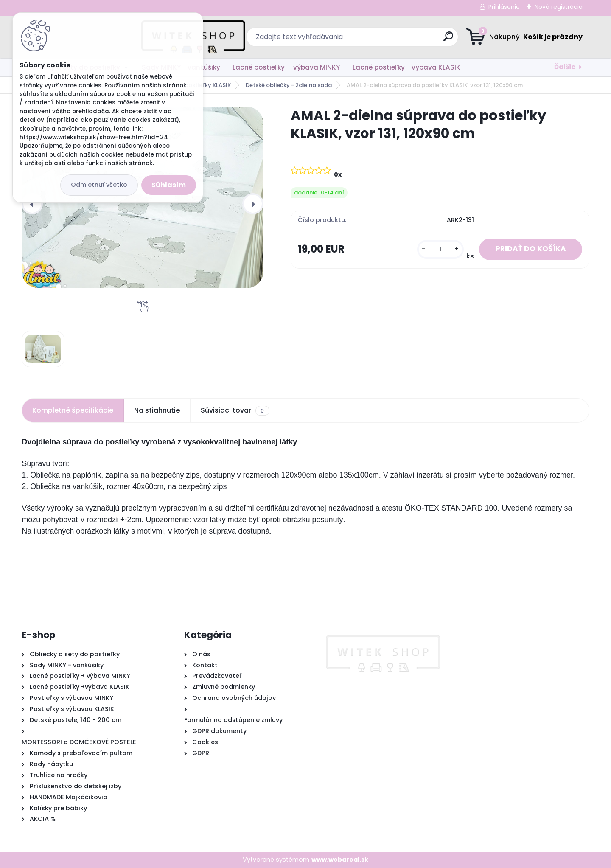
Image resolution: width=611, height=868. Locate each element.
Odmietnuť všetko (99, 185)
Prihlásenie (504, 7)
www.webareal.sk (340, 860)
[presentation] (32, 204)
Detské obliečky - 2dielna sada (289, 85)
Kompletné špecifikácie (73, 410)
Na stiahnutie (157, 410)
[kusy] (440, 249)
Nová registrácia (559, 7)
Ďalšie (565, 67)
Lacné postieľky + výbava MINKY (286, 67)
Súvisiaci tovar (235, 410)
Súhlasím (169, 185)
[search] (388, 40)
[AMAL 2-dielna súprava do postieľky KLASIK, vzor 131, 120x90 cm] (43, 349)
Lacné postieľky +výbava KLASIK (406, 67)
